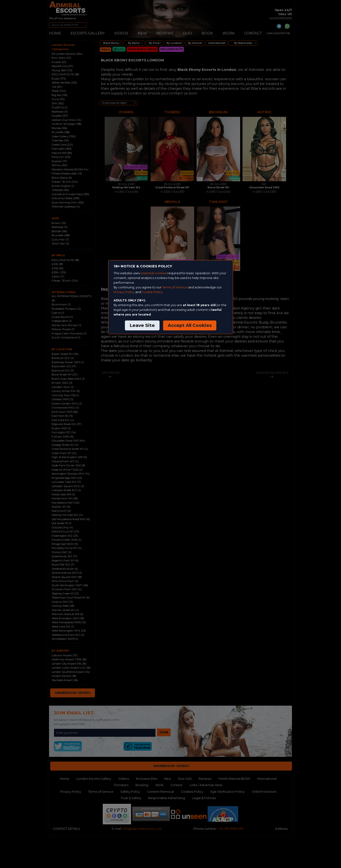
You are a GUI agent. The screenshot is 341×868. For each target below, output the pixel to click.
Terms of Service (175, 287)
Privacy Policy (124, 292)
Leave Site (142, 325)
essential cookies (154, 273)
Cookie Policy (152, 292)
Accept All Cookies (190, 325)
